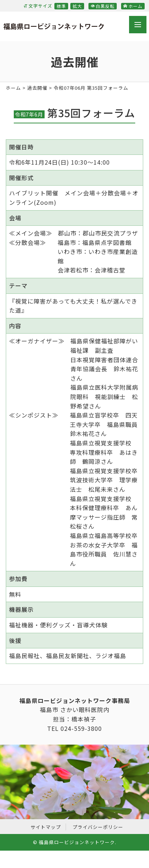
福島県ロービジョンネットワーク (54, 28)
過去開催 (37, 88)
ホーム (133, 6)
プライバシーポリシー (98, 827)
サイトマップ (46, 827)
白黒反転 (103, 6)
